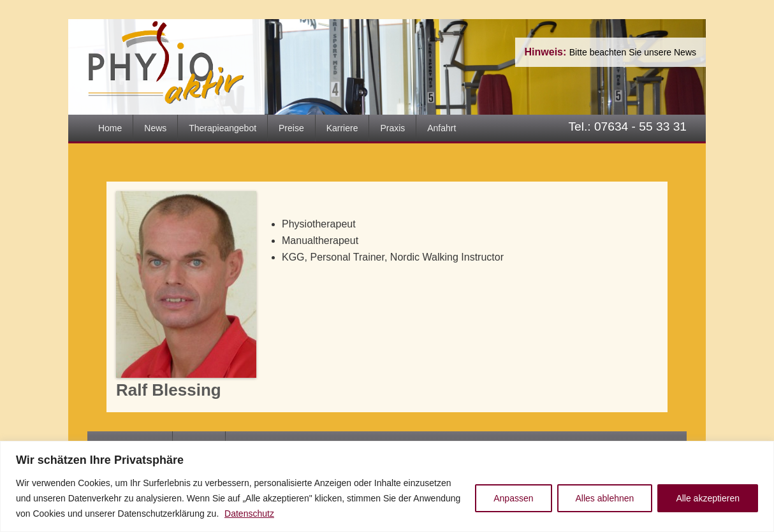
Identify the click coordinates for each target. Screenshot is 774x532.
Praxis (392, 128)
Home (110, 128)
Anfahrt (442, 128)
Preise (291, 128)
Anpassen (513, 498)
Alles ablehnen (605, 498)
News (155, 128)
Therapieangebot (223, 128)
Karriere (342, 128)
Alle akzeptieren (708, 498)
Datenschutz (249, 514)
